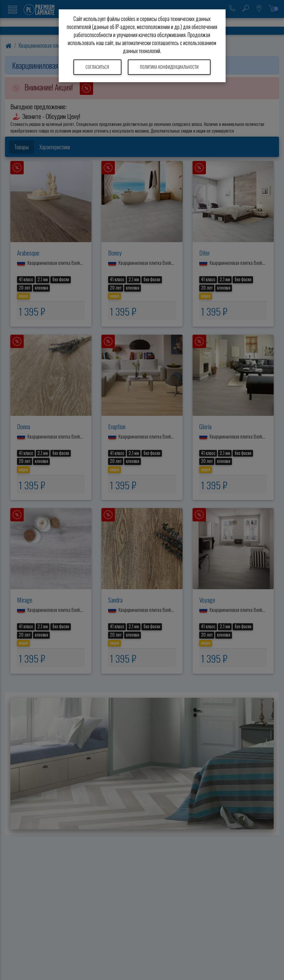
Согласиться (97, 67)
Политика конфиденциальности (169, 67)
